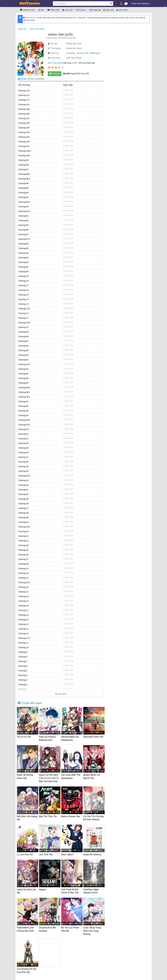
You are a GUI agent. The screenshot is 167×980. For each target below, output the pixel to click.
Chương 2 (23, 685)
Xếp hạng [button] (95, 10)
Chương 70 (23, 327)
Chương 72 (23, 313)
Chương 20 (23, 596)
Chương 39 (23, 499)
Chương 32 (23, 536)
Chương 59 (23, 383)
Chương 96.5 (24, 179)
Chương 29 (23, 550)
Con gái (108, 10)
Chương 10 (23, 647)
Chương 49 (23, 448)
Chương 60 (23, 378)
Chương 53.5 (24, 425)
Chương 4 (23, 675)
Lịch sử (67, 10)
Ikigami (43, 891)
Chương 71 (23, 318)
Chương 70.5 (24, 323)
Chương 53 (23, 429)
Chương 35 (23, 517)
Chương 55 (23, 411)
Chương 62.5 (24, 364)
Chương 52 (23, 434)
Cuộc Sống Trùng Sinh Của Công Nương (93, 931)
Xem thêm (61, 694)
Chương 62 (23, 369)
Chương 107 (24, 118)
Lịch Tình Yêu (47, 856)
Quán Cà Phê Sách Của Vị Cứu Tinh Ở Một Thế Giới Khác (49, 778)
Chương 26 (23, 564)
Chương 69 (23, 332)
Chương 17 (23, 610)
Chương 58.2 (24, 392)
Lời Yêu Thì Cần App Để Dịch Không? (92, 818)
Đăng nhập (136, 4)
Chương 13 (23, 629)
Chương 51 (23, 439)
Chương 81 (23, 267)
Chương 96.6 (24, 174)
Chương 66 (23, 346)
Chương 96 (23, 183)
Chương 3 (23, 680)
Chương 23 (23, 578)
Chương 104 (24, 132)
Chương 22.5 (24, 582)
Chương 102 (24, 142)
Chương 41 (23, 490)
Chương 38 (23, 504)
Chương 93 (23, 197)
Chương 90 (23, 220)
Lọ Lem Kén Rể (26, 856)
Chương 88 (23, 230)
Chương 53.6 (24, 420)
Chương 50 (23, 443)
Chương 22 (23, 587)
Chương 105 (24, 128)
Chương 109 (24, 109)
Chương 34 (23, 522)
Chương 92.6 (24, 202)
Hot (41, 10)
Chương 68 (23, 337)
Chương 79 (23, 276)
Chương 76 (23, 290)
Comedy (71, 53)
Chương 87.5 (24, 239)
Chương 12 (23, 634)
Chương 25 (23, 569)
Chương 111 (24, 100)
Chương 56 (23, 406)
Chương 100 (24, 156)
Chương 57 (23, 401)
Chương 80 (23, 272)
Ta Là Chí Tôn (25, 737)
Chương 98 (23, 165)
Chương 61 (23, 374)
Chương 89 (23, 225)
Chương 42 (23, 485)
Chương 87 (23, 234)
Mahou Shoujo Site (71, 815)
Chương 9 (23, 652)
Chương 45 (23, 466)
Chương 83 (23, 258)
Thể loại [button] (81, 10)
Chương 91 (23, 216)
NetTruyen (95, 53)
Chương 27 (23, 559)
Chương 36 (23, 513)
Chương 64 (23, 355)
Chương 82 (23, 262)
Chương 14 (23, 624)
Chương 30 (23, 545)
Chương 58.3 (24, 388)
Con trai (122, 10)
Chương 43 (23, 480)
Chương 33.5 (24, 527)
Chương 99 (23, 160)
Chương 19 (23, 601)
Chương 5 (23, 671)
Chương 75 (23, 295)
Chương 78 (23, 281)
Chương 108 (24, 114)
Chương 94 (23, 193)
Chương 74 (23, 299)
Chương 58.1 (24, 397)
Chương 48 (23, 453)
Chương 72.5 (24, 309)
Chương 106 (24, 123)
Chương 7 (23, 661)
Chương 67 (23, 341)
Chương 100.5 (25, 151)
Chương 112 (24, 95)
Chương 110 (24, 104)
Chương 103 (24, 137)
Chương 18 (23, 606)
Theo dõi (53, 10)
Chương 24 (23, 573)
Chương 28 (23, 555)
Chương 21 (23, 592)
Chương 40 (23, 494)
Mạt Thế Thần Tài (49, 815)
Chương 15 (23, 620)
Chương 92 (23, 207)
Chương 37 (23, 508)
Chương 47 (23, 457)
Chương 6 (23, 666)
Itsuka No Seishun (93, 856)
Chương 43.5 (24, 476)
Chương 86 (23, 244)
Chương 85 (23, 248)
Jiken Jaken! (68, 856)
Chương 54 (23, 415)
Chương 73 (23, 304)
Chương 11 (23, 643)
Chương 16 (23, 615)
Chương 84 (23, 253)
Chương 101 (24, 146)
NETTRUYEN (30, 18)
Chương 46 (23, 462)
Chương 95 (23, 188)
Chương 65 (23, 350)
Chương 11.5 (24, 638)
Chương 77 (23, 285)
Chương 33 (23, 531)
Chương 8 (23, 657)
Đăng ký (146, 4)
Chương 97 (23, 169)
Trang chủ (27, 10)
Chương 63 (23, 360)
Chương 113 (24, 91)
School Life (83, 53)
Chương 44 (23, 471)
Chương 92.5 (24, 211)
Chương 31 (23, 541)
